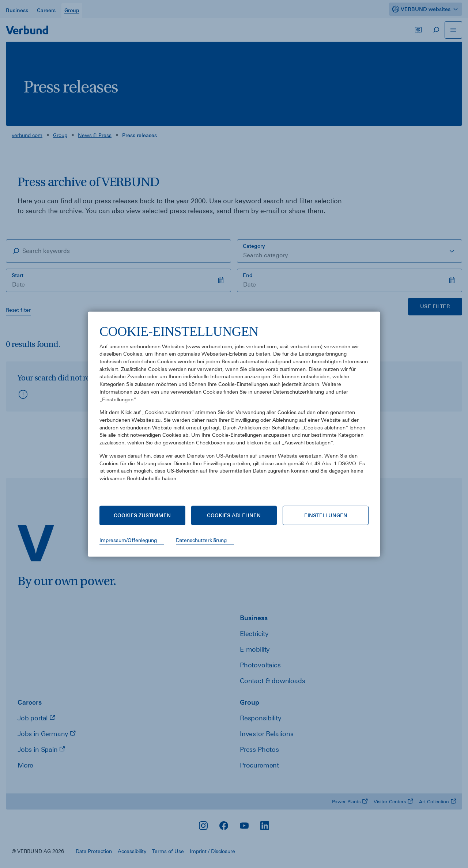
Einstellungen (326, 515)
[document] (234, 408)
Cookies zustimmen (142, 515)
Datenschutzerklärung (201, 540)
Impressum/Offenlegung (128, 540)
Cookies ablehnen (234, 515)
